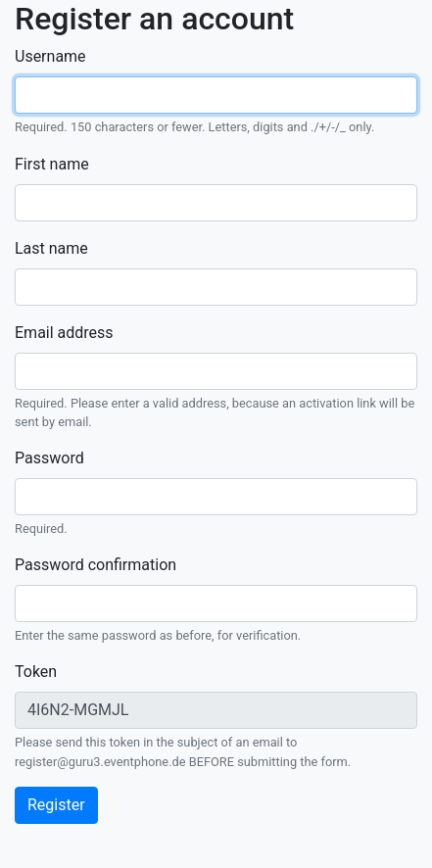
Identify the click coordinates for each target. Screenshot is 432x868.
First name (52, 164)
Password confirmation (96, 565)
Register (56, 805)
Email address (64, 333)
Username (50, 56)
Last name (51, 248)
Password (49, 458)
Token (36, 672)
